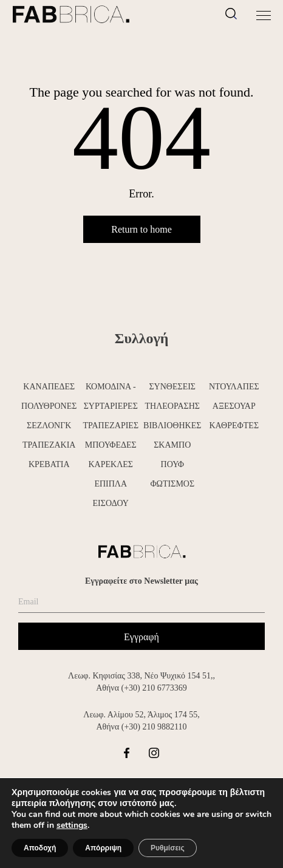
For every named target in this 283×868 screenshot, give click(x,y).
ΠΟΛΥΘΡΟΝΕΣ (49, 406)
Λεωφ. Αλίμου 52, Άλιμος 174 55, (141, 715)
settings (72, 825)
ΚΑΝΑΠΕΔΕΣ (49, 387)
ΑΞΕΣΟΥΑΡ (234, 406)
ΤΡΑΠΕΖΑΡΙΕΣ (111, 425)
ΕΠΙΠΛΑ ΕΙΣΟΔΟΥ (111, 494)
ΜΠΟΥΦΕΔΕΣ (111, 445)
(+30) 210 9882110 (154, 727)
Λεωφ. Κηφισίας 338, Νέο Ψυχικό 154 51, (140, 676)
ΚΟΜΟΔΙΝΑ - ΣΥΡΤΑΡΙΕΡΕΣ (111, 396)
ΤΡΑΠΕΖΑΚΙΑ (49, 445)
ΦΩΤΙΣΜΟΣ (172, 484)
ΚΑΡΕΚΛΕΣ (111, 464)
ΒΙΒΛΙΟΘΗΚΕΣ (172, 425)
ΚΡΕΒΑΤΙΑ (49, 464)
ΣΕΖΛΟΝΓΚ (49, 425)
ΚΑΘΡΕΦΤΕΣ (234, 425)
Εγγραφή (141, 637)
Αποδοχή (40, 848)
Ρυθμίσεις (168, 848)
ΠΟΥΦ (172, 464)
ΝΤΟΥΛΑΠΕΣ (234, 387)
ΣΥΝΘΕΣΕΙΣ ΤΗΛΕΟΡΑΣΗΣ (172, 396)
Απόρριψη (103, 848)
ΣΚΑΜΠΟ (172, 445)
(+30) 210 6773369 (154, 688)
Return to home (141, 229)
